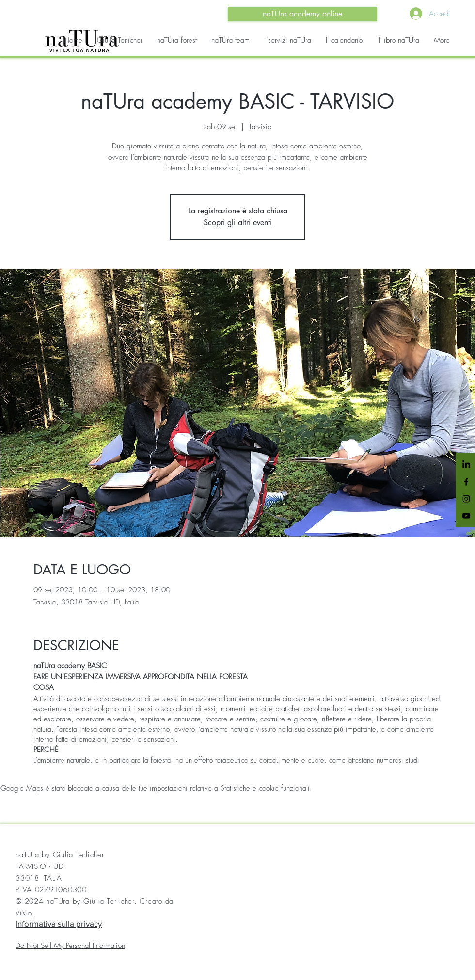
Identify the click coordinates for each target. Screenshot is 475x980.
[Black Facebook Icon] (466, 482)
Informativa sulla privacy (59, 923)
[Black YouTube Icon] (466, 516)
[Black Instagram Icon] (466, 499)
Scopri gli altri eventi (238, 222)
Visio (24, 913)
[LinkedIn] (466, 465)
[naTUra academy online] (302, 14)
